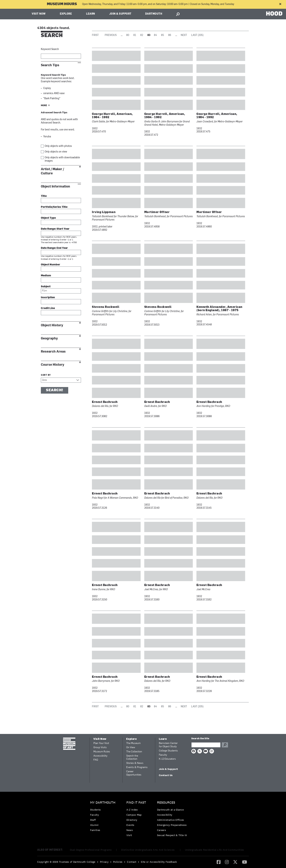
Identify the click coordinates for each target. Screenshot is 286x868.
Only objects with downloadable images (62, 159)
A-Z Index (132, 810)
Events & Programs (137, 767)
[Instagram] (227, 862)
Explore (66, 14)
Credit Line (48, 308)
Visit (129, 835)
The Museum (133, 743)
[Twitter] (235, 862)
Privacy (104, 862)
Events (130, 825)
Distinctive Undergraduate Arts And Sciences (148, 850)
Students (95, 810)
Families (95, 830)
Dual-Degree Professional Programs (91, 850)
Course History (53, 365)
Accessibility (100, 756)
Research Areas (53, 352)
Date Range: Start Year (55, 229)
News (130, 830)
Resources (166, 803)
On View (131, 748)
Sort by (46, 375)
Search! (55, 390)
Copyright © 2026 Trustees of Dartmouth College (66, 862)
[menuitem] (104, 817)
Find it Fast (136, 803)
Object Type (48, 218)
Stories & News (135, 763)
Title (44, 196)
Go (225, 745)
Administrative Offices (171, 820)
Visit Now (39, 14)
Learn (91, 14)
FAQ (96, 760)
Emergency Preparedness (172, 825)
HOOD (274, 14)
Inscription (48, 298)
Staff (93, 820)
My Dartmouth (103, 803)
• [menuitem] (98, 862)
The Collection (134, 752)
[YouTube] (245, 862)
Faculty (163, 755)
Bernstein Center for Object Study (168, 745)
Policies (118, 862)
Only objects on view (56, 152)
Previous (111, 35)
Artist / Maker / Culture (52, 171)
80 (128, 35)
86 (170, 35)
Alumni (94, 825)
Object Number (51, 265)
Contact (132, 862)
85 (163, 35)
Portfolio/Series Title (54, 207)
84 (155, 35)
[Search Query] (206, 745)
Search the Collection (132, 758)
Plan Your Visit (101, 743)
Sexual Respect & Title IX (172, 835)
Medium (46, 276)
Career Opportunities (134, 773)
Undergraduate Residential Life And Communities (214, 850)
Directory (132, 820)
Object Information (55, 186)
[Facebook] (219, 862)
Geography (49, 338)
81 (135, 35)
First (95, 35)
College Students (168, 751)
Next (184, 35)
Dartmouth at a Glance (170, 810)
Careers (162, 830)
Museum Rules (102, 752)
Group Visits (100, 748)
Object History (52, 325)
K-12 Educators (167, 759)
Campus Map (134, 815)
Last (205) (197, 35)
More (44, 106)
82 (142, 35)
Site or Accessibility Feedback (159, 862)
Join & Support (120, 14)
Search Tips (50, 65)
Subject (46, 287)
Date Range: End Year (54, 248)
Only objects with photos (58, 146)
